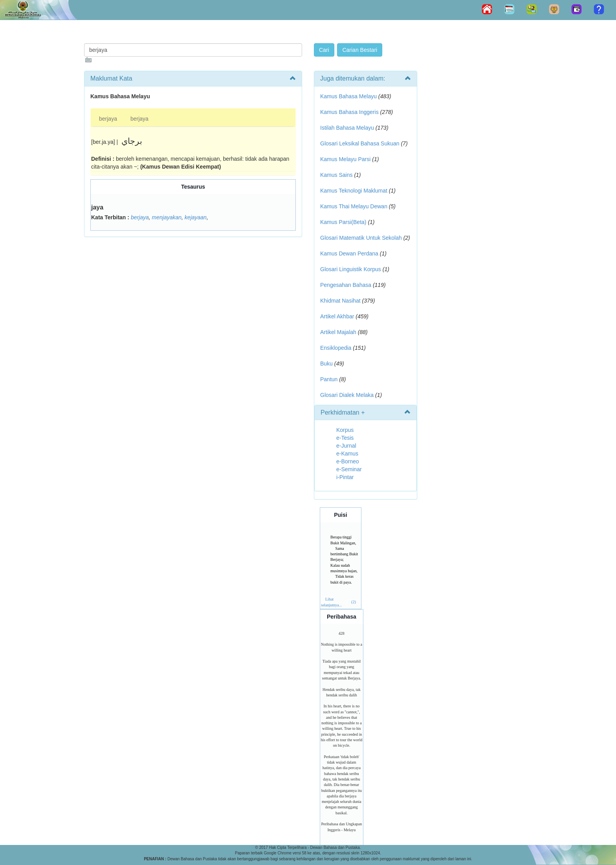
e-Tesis (345, 438)
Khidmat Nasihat (340, 301)
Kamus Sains (336, 175)
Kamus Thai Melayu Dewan (354, 206)
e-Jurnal (346, 446)
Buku (326, 364)
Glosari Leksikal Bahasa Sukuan (360, 143)
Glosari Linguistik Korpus (351, 269)
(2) (354, 602)
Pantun (329, 379)
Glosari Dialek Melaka (347, 395)
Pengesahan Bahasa (346, 285)
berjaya (108, 119)
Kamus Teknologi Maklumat (354, 191)
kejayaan (196, 217)
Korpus (345, 430)
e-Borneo (348, 461)
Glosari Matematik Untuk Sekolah (361, 238)
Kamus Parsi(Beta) (343, 222)
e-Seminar (349, 469)
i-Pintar (345, 477)
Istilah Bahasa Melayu (347, 128)
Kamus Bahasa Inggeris (349, 112)
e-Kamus (347, 454)
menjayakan (167, 217)
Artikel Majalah (338, 332)
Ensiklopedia (336, 348)
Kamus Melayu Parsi (345, 159)
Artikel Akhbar (337, 316)
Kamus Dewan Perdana (349, 253)
